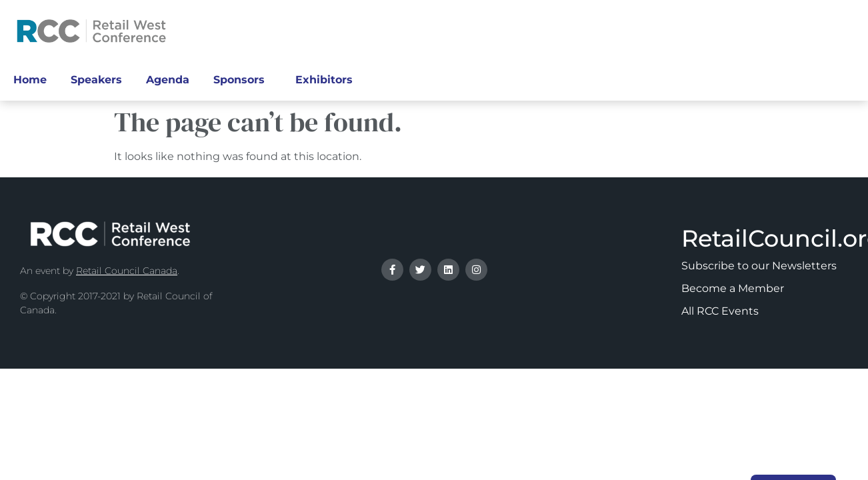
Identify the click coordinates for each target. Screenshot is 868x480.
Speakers (96, 80)
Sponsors (242, 80)
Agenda (168, 80)
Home (30, 80)
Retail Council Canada (127, 271)
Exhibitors (327, 80)
